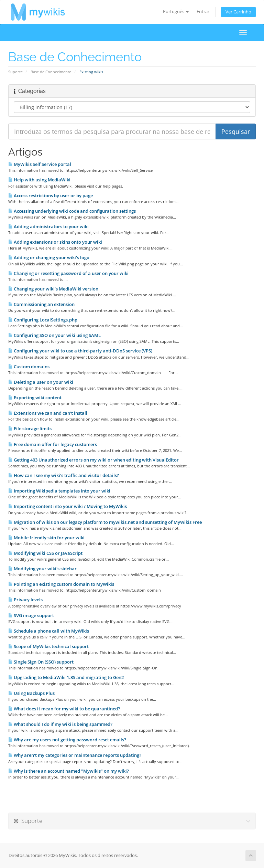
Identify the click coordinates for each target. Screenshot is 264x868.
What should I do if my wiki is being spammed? (60, 724)
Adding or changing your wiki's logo (49, 257)
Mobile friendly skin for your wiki (46, 538)
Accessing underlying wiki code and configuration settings (72, 211)
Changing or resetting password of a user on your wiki (68, 273)
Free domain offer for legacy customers (53, 444)
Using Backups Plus (31, 693)
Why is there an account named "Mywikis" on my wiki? (69, 771)
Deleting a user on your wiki (41, 382)
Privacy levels (25, 600)
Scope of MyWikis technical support (48, 646)
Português (176, 12)
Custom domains (29, 367)
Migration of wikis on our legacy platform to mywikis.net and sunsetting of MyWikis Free (105, 522)
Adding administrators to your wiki (48, 226)
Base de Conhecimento (51, 72)
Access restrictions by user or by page (51, 195)
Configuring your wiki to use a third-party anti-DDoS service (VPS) (80, 351)
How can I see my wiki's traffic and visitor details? (64, 475)
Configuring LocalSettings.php (43, 320)
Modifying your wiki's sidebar (42, 569)
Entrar (203, 12)
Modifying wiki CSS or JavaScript (45, 553)
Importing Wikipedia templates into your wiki (59, 491)
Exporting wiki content (35, 398)
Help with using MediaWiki (39, 180)
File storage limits (30, 428)
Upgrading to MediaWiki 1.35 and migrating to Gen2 (66, 677)
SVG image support (31, 615)
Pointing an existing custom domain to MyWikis (61, 584)
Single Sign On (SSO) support (41, 662)
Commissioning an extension (41, 304)
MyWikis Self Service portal (40, 164)
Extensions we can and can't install (48, 413)
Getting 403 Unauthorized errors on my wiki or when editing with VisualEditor (93, 460)
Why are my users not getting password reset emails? (67, 740)
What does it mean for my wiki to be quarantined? (64, 709)
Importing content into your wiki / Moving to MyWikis (68, 506)
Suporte (15, 72)
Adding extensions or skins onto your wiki (55, 242)
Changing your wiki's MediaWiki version (53, 289)
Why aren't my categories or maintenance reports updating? (75, 755)
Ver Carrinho (238, 12)
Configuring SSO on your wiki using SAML (54, 335)
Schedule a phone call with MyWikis (49, 631)
